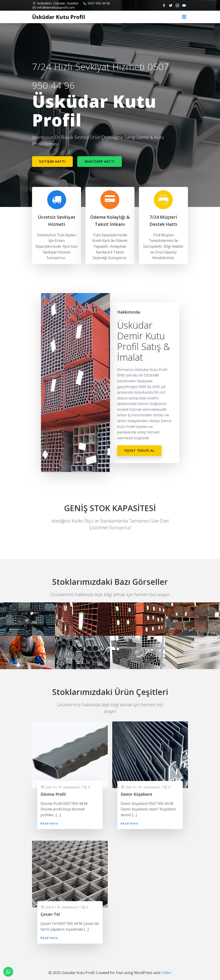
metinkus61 (69, 787)
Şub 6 (47, 907)
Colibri (166, 973)
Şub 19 (48, 787)
